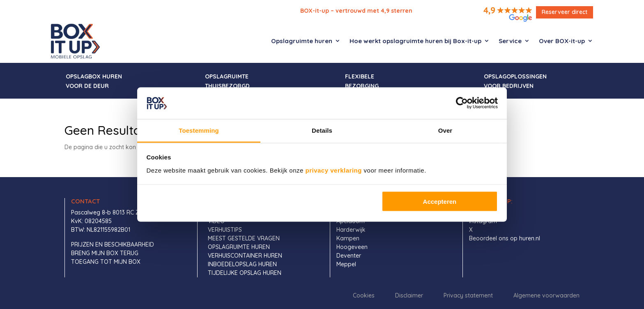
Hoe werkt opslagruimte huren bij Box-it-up (415, 41)
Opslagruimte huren (302, 41)
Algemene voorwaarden (546, 295)
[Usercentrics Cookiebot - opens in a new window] (462, 103)
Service (510, 41)
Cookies (364, 295)
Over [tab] (445, 130)
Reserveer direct (565, 12)
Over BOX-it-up (562, 41)
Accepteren (440, 202)
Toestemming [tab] (199, 130)
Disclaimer (409, 295)
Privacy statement (468, 295)
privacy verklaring (334, 170)
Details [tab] (322, 130)
